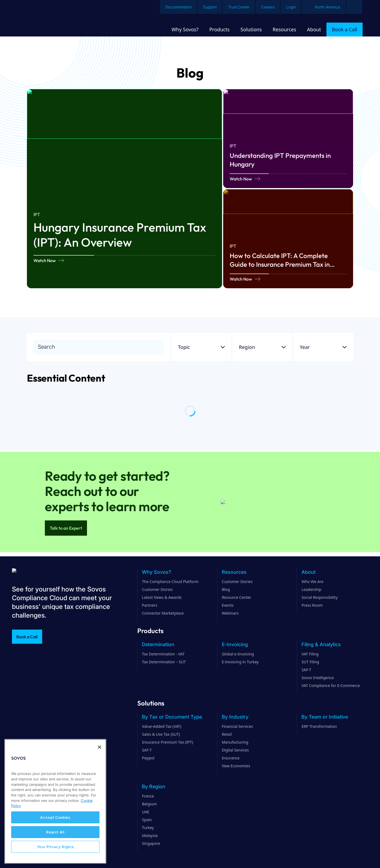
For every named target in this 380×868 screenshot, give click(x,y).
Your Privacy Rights (55, 847)
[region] (55, 801)
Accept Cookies (55, 817)
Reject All (55, 832)
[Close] (99, 747)
